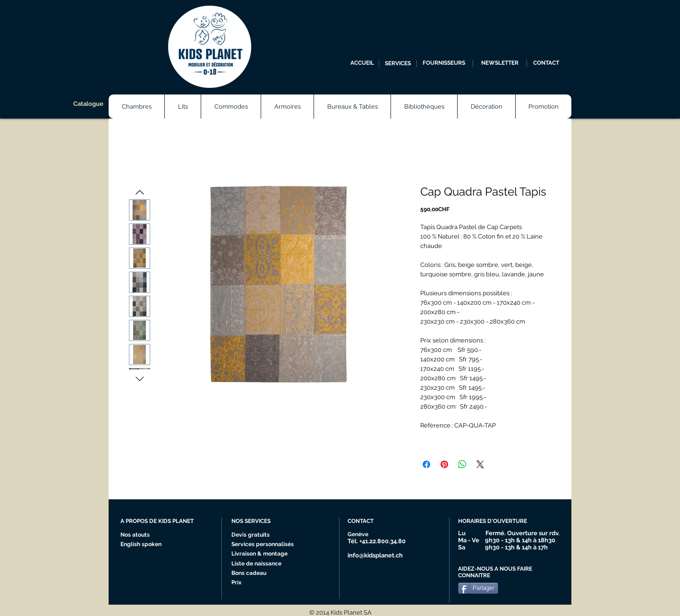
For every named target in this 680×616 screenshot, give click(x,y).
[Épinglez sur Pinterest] (444, 464)
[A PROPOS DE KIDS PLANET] (161, 522)
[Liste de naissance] (259, 564)
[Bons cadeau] (259, 573)
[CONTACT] (546, 63)
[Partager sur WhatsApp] (462, 464)
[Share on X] (480, 464)
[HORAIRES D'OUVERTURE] (497, 522)
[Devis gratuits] (252, 535)
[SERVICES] (398, 64)
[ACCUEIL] (362, 63)
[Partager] (478, 588)
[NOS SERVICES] (267, 522)
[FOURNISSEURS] (444, 63)
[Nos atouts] (139, 535)
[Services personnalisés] (266, 545)
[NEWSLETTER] (500, 63)
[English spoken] (150, 545)
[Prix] (259, 583)
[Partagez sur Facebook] (426, 464)
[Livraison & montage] (262, 554)
